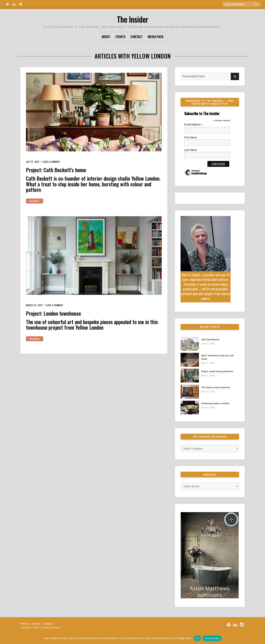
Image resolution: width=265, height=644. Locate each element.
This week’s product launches (219, 388)
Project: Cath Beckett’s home (63, 169)
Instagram (54, 625)
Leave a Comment (57, 162)
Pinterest (26, 625)
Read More (36, 201)
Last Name (190, 150)
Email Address (194, 125)
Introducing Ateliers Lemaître (219, 405)
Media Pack (156, 37)
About (106, 37)
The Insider (132, 18)
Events (120, 37)
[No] (260, 638)
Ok (197, 638)
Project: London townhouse (60, 313)
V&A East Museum (213, 340)
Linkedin (39, 625)
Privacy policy (212, 638)
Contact (137, 37)
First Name (190, 137)
